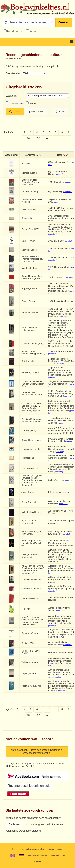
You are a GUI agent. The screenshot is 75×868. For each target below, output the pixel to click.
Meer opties (38, 112)
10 (28, 138)
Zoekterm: (12, 96)
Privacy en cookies (58, 855)
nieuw (32, 31)
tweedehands (14, 31)
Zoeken (64, 22)
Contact (37, 862)
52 (38, 138)
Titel (59, 155)
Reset (60, 112)
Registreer (14, 824)
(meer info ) (60, 174)
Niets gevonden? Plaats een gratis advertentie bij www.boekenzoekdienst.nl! (37, 752)
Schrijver (30, 155)
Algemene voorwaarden (38, 855)
